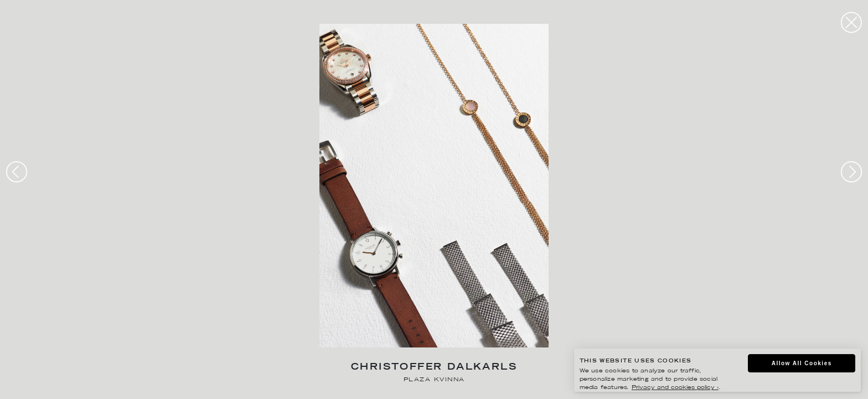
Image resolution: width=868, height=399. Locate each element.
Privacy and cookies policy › (675, 388)
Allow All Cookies (802, 363)
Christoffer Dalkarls (434, 368)
